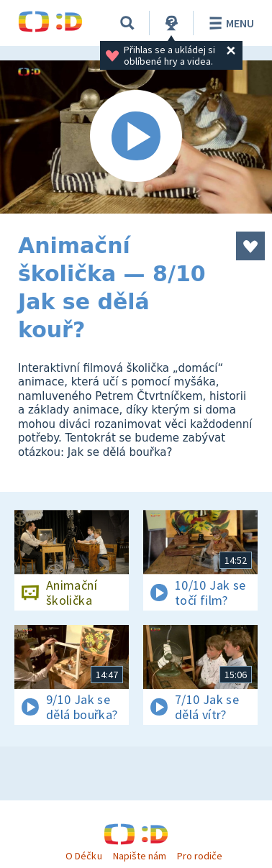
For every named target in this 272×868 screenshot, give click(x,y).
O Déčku (83, 856)
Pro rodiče (200, 856)
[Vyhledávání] (127, 23)
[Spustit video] (136, 137)
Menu (229, 23)
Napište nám (140, 856)
